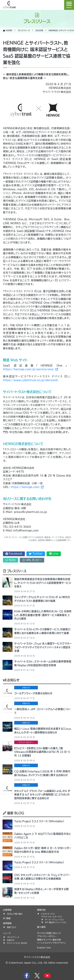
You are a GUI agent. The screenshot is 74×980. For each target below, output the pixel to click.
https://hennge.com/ (27, 487)
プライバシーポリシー (47, 936)
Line (54, 554)
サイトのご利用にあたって (49, 933)
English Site (44, 947)
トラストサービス (48, 914)
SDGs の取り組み (15, 914)
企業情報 (7, 910)
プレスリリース (15, 571)
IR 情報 (7, 918)
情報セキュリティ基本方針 (49, 940)
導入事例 (41, 927)
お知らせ (11, 680)
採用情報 (7, 923)
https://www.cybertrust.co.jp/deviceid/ (31, 380)
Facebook (14, 554)
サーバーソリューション (55, 920)
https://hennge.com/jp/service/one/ (30, 369)
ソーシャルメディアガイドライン (51, 943)
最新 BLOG (14, 813)
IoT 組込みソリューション (56, 922)
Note (11, 560)
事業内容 (41, 910)
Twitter (36, 554)
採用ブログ (12, 927)
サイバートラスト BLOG (17, 943)
